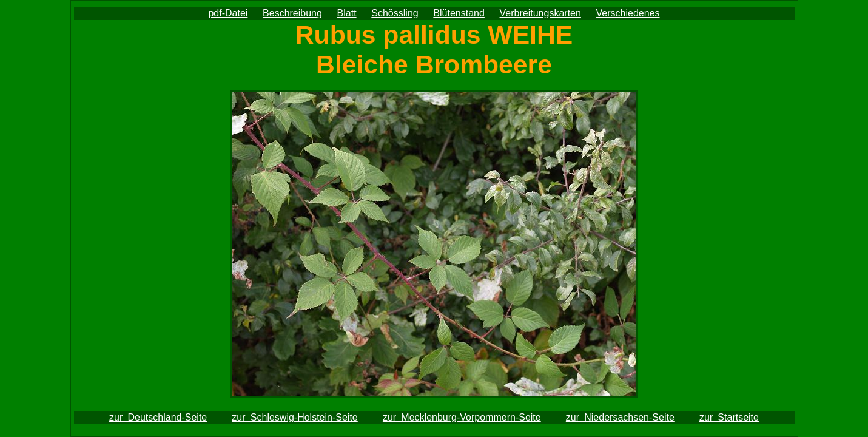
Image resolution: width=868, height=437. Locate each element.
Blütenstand (459, 13)
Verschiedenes (628, 13)
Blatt (347, 13)
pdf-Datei (228, 13)
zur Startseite (729, 417)
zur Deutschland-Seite (158, 417)
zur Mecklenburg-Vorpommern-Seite (462, 417)
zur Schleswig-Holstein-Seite (294, 417)
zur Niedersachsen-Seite (620, 417)
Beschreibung (292, 13)
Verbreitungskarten (540, 13)
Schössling (395, 13)
